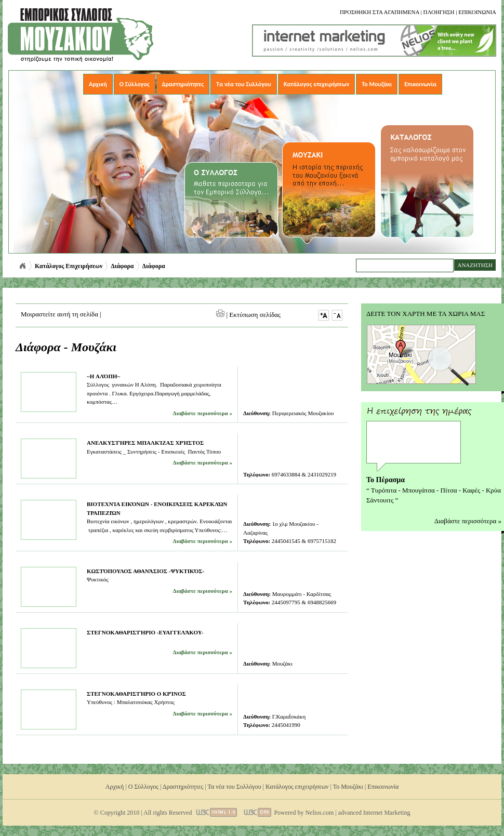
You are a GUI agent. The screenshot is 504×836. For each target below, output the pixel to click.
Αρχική (98, 84)
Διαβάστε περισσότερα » (203, 413)
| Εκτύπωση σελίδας (248, 315)
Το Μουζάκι (377, 84)
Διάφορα (122, 266)
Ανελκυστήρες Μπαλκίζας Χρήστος (145, 443)
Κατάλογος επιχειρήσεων (316, 84)
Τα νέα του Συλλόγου (244, 84)
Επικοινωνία (420, 84)
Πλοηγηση (439, 12)
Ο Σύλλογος (135, 84)
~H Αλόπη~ (103, 376)
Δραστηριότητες (183, 84)
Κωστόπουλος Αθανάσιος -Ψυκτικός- (145, 571)
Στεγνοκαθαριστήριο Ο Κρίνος (136, 694)
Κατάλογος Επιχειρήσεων (69, 266)
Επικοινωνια (477, 12)
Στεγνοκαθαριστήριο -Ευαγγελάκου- (145, 632)
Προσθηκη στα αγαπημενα (380, 12)
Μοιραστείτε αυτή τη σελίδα (59, 314)
